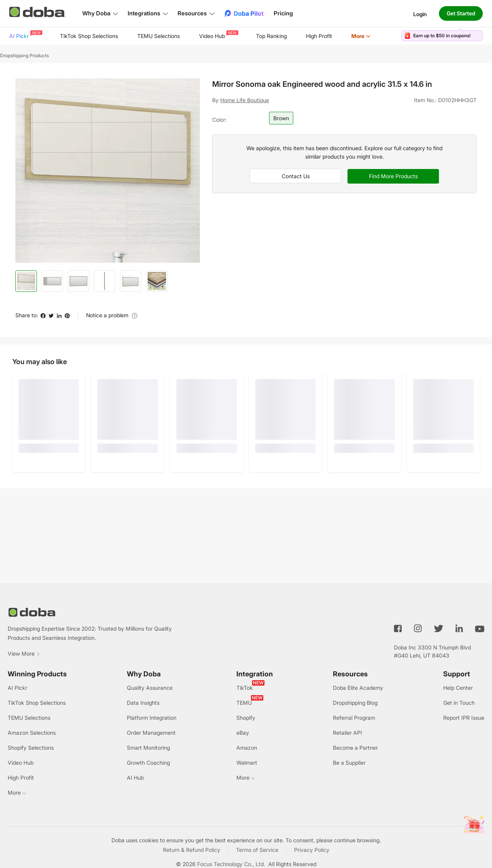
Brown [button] (281, 118)
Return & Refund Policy (192, 850)
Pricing (283, 13)
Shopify (246, 718)
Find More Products (393, 176)
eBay (243, 733)
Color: (219, 120)
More (361, 36)
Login (420, 14)
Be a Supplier (349, 763)
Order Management (151, 733)
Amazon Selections (32, 733)
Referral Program (354, 718)
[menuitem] (25, 36)
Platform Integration (152, 718)
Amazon (247, 748)
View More (24, 653)
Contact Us (296, 176)
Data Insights (143, 703)
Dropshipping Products (24, 55)
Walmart (247, 763)
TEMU (244, 703)
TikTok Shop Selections (89, 36)
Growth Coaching (148, 763)
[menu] (199, 36)
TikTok (245, 688)
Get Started (461, 13)
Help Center (458, 688)
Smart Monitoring (148, 748)
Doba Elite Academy (358, 688)
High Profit (319, 36)
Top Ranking (271, 36)
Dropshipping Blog (355, 703)
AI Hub (135, 778)
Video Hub (218, 35)
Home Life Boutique (245, 100)
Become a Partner (355, 748)
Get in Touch (459, 703)
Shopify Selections (31, 748)
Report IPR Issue (464, 718)
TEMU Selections (159, 36)
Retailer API (347, 733)
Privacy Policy (312, 850)
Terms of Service (257, 850)
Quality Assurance (150, 688)
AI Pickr (25, 35)
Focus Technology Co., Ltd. (231, 864)
